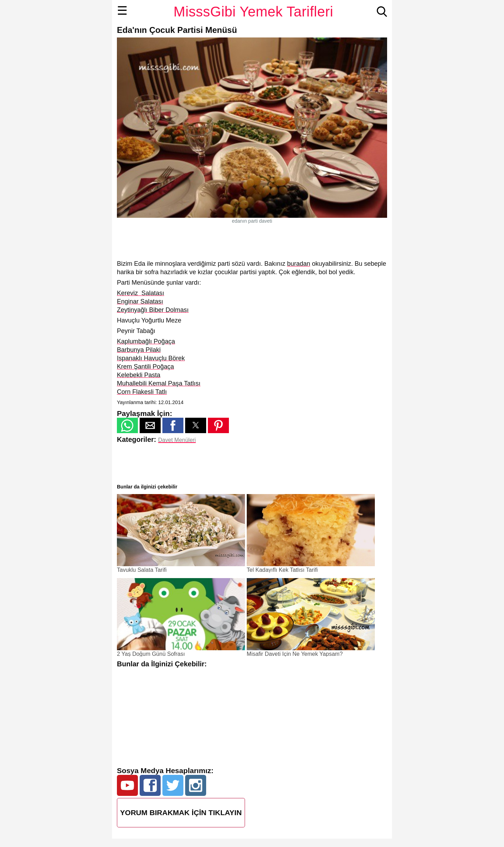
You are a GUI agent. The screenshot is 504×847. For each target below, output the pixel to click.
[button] (127, 425)
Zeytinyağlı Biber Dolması (153, 310)
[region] (252, 242)
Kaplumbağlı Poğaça (146, 341)
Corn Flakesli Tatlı (142, 392)
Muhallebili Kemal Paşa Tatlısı (159, 383)
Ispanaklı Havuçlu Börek (151, 358)
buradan (299, 264)
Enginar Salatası (140, 301)
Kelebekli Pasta (139, 375)
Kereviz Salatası (141, 293)
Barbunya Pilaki (139, 350)
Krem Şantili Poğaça (145, 367)
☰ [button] (122, 11)
